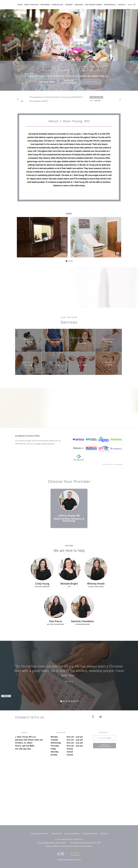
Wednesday (68, 743)
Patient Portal (91, 82)
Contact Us (104, 833)
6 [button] (74, 701)
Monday (68, 737)
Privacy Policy (57, 833)
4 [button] (69, 701)
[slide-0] (66, 261)
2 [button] (64, 701)
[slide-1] (69, 261)
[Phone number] (105, 738)
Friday (68, 749)
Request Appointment (69, 82)
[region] (69, 673)
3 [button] (66, 701)
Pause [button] (22, 101)
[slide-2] (72, 261)
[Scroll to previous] (19, 100)
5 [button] (72, 701)
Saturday (68, 752)
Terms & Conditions (72, 833)
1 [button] (61, 701)
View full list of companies (113, 464)
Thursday (68, 746)
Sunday (68, 755)
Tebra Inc (45, 834)
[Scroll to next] (119, 100)
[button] (134, 5)
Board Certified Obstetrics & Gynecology (69, 520)
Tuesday (68, 740)
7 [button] (77, 701)
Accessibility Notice (90, 833)
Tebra (79, 860)
